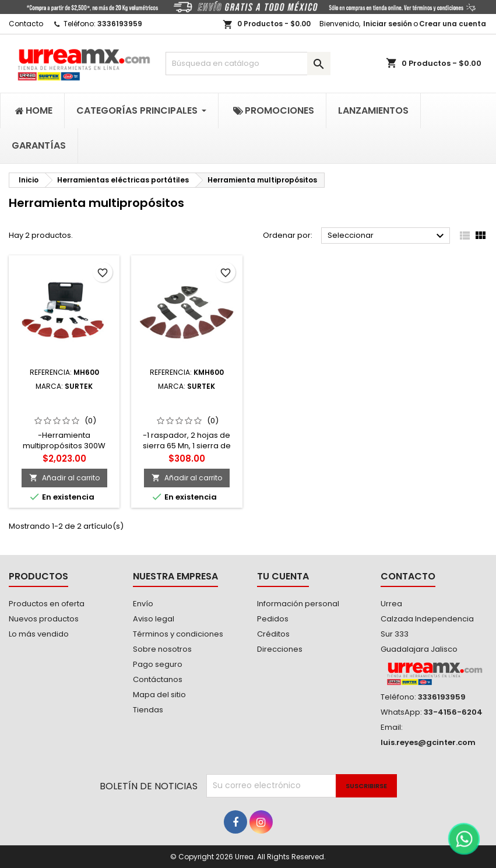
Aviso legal (154, 619)
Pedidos (273, 619)
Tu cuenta (283, 576)
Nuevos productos (44, 619)
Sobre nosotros (162, 649)
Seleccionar (387, 236)
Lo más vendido (39, 634)
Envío (143, 604)
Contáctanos (158, 679)
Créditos (273, 634)
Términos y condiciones (178, 634)
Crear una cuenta (453, 24)
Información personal (298, 604)
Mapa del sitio (159, 695)
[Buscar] (248, 64)
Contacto (26, 24)
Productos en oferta (47, 604)
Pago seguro (158, 664)
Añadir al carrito (64, 478)
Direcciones (280, 649)
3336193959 (120, 24)
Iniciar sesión (388, 24)
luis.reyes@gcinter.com (428, 742)
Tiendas (148, 710)
